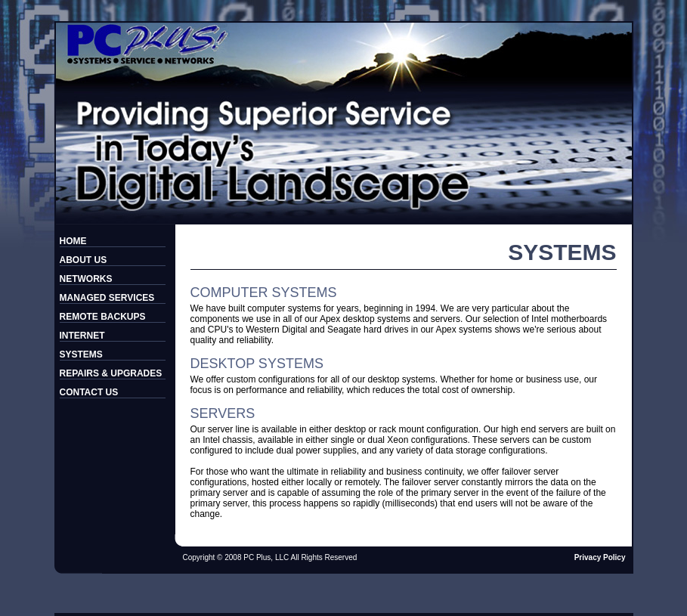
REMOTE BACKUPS (103, 317)
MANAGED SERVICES (107, 298)
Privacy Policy (600, 557)
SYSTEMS (81, 354)
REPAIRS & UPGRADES (111, 373)
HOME (73, 241)
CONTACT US (89, 392)
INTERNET (82, 336)
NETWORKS (86, 279)
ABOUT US (84, 260)
